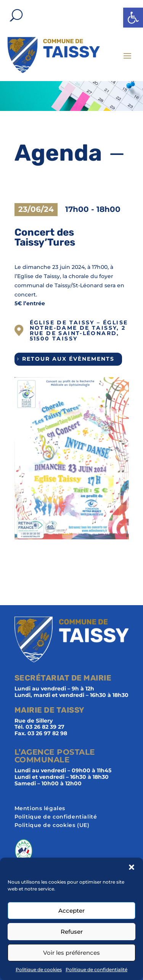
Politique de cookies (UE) (52, 825)
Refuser (72, 932)
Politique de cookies (39, 969)
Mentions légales (40, 809)
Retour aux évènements (68, 359)
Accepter (71, 911)
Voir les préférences (71, 953)
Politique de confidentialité (96, 969)
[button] (133, 18)
